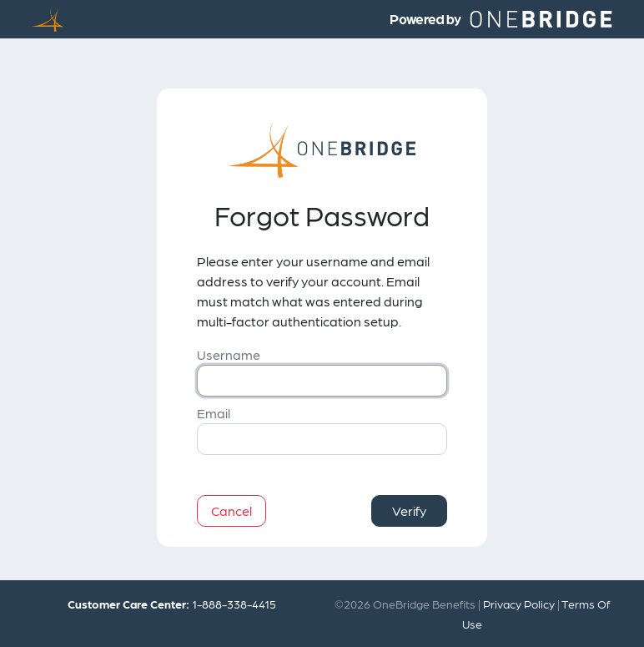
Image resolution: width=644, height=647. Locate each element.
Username (229, 354)
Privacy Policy (519, 604)
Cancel (231, 511)
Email (214, 413)
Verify (409, 511)
